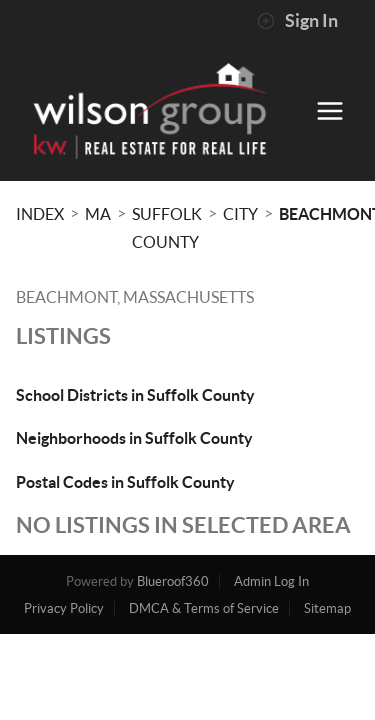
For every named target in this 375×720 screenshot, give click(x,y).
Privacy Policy (64, 608)
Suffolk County (167, 228)
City (240, 214)
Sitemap (327, 608)
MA (98, 214)
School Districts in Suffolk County (135, 395)
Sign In (297, 21)
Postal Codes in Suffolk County (125, 482)
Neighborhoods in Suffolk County (134, 438)
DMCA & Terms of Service (204, 608)
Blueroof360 (173, 581)
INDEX (40, 214)
